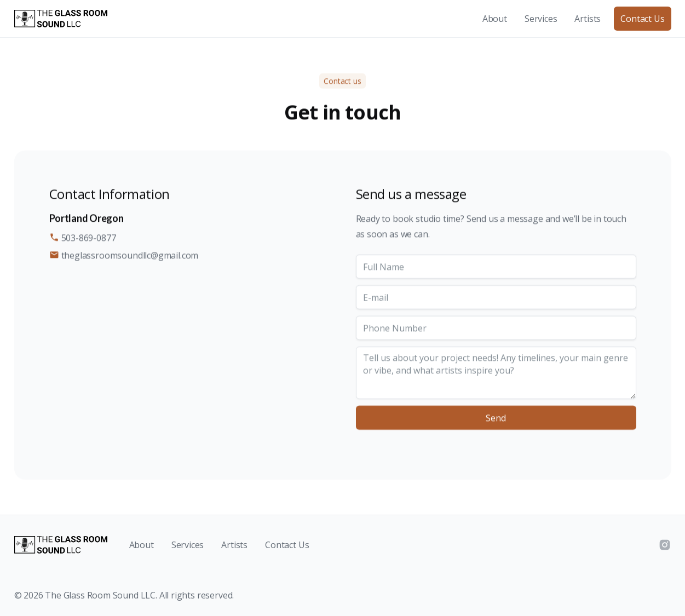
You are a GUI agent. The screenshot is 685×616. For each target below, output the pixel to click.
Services (541, 19)
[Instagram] (665, 545)
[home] (61, 19)
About (495, 19)
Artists (588, 19)
